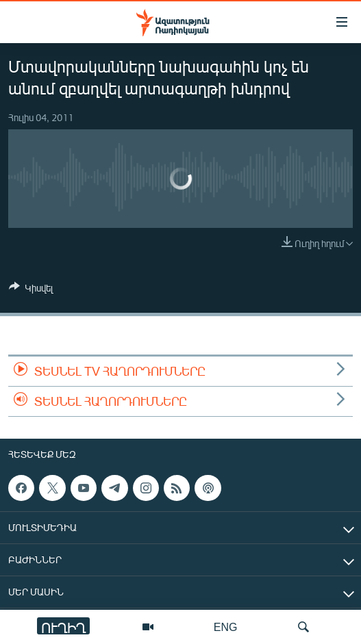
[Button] (31, 290)
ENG (226, 627)
